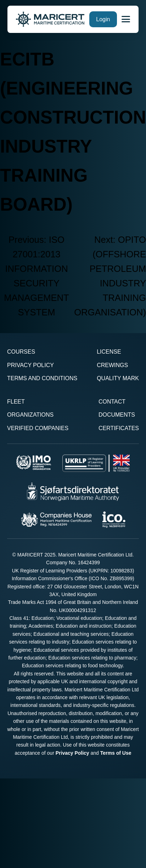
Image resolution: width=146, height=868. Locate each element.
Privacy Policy (30, 365)
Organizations (30, 415)
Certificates (119, 428)
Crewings (112, 365)
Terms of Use (116, 753)
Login (103, 19)
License (109, 352)
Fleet (16, 402)
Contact (112, 402)
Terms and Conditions (42, 378)
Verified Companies (38, 428)
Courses (21, 352)
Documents (117, 415)
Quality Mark (118, 378)
